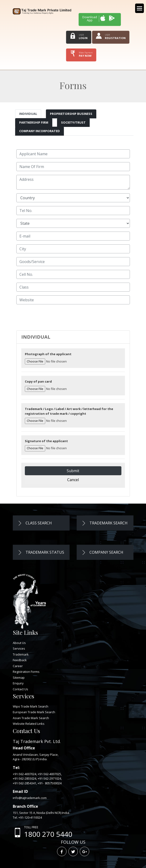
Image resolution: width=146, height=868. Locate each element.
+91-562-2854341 (24, 783)
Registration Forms (26, 672)
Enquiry (18, 683)
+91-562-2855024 (24, 778)
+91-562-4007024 (24, 774)
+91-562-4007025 (49, 774)
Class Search (35, 523)
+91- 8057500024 (50, 783)
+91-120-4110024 (30, 817)
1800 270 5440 (48, 834)
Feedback (20, 660)
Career (18, 666)
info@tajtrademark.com (30, 798)
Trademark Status (41, 552)
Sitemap (19, 678)
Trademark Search (104, 523)
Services (19, 648)
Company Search (102, 552)
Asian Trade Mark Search (31, 718)
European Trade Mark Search (34, 712)
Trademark (21, 654)
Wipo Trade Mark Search (31, 706)
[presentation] (52, 317)
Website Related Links (29, 724)
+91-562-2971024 (49, 778)
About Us (19, 643)
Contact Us (20, 689)
